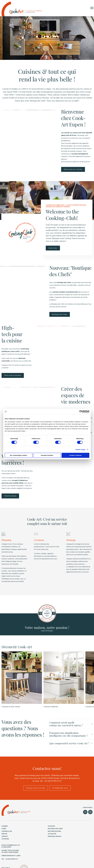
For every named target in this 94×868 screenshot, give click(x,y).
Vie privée (5, 816)
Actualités (52, 811)
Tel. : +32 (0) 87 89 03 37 (10, 836)
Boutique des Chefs (60, 314)
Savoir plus (53, 248)
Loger (4, 806)
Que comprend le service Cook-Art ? (71, 720)
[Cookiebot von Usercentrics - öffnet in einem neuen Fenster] (81, 412)
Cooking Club (7, 808)
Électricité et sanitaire (13, 375)
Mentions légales (54, 814)
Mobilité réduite (10, 496)
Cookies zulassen (76, 455)
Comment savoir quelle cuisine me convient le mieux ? (71, 701)
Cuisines (5, 803)
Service (4, 811)
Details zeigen (80, 449)
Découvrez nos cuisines (73, 169)
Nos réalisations (54, 808)
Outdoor (51, 803)
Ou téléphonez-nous (60, 765)
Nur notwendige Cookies (19, 455)
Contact (5, 814)
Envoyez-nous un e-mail (36, 765)
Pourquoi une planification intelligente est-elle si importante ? (71, 711)
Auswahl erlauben (47, 455)
